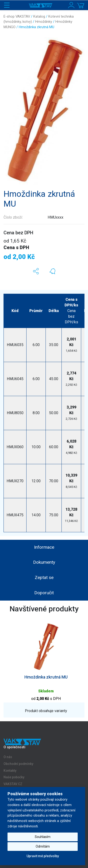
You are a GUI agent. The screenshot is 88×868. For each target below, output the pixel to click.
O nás (8, 757)
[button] (36, 271)
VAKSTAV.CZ (13, 784)
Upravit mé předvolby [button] (43, 856)
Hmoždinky (44, 22)
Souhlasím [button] (43, 837)
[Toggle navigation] (7, 5)
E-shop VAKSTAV (17, 16)
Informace (44, 547)
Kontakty (10, 771)
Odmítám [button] (43, 846)
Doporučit (44, 593)
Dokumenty (44, 562)
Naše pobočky (14, 777)
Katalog (39, 16)
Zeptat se (44, 577)
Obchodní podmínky (18, 764)
